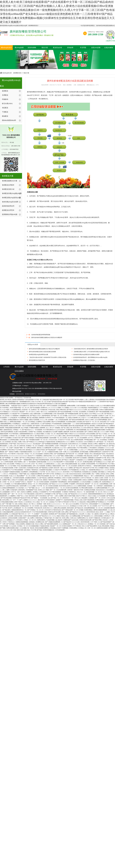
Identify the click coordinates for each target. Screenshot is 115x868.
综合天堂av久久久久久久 (25, 444)
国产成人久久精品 (102, 434)
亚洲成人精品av (23, 504)
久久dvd (83, 428)
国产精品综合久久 (28, 430)
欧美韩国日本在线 (33, 468)
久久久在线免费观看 (73, 452)
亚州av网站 (6, 500)
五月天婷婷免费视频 (101, 420)
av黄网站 (39, 422)
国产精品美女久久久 (46, 516)
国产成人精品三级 (67, 428)
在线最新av (101, 448)
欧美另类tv (67, 472)
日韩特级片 (100, 486)
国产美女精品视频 (6, 498)
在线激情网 (53, 482)
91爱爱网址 (39, 456)
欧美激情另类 (53, 412)
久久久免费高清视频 (80, 486)
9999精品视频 (89, 440)
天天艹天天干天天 (104, 506)
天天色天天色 (84, 504)
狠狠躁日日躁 (30, 524)
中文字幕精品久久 (6, 412)
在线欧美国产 (23, 518)
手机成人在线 (79, 500)
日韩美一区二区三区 (9, 482)
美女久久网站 (39, 524)
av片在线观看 (102, 496)
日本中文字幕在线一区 (87, 478)
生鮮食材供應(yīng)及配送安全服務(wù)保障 (86, 354)
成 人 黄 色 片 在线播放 (53, 428)
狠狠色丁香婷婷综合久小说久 (52, 480)
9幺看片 (16, 432)
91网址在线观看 (31, 448)
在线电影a (32, 522)
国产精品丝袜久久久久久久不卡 (45, 436)
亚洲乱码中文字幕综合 (85, 466)
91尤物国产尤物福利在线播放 (11, 472)
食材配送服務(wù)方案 (10, 181)
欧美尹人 (11, 508)
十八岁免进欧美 (13, 418)
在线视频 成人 (8, 478)
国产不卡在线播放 (6, 438)
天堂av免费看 (47, 422)
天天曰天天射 (53, 440)
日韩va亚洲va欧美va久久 (48, 426)
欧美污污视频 (24, 420)
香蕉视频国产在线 (32, 490)
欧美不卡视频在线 (95, 518)
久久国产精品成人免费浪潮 (45, 478)
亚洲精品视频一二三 (69, 424)
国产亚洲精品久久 (101, 502)
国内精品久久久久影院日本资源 (35, 450)
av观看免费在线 (100, 476)
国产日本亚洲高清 (41, 496)
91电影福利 (14, 490)
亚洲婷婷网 (70, 430)
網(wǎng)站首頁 (6, 48)
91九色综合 (80, 442)
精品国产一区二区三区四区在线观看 (38, 482)
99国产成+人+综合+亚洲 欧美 (26, 496)
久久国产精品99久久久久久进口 (71, 522)
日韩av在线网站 (50, 446)
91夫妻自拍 (56, 448)
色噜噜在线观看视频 (22, 522)
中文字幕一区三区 (45, 472)
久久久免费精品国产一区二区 (68, 524)
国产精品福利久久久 (88, 516)
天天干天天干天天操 (87, 436)
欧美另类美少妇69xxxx (66, 486)
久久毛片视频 (12, 466)
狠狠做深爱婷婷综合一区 (19, 510)
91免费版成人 (17, 424)
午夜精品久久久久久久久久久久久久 (59, 506)
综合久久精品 (92, 496)
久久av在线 (13, 526)
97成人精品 (86, 446)
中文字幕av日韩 (20, 450)
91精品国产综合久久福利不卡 (20, 406)
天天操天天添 (38, 480)
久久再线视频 (79, 456)
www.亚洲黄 (11, 464)
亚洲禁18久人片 (46, 408)
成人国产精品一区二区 (55, 498)
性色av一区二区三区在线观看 (34, 454)
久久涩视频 (65, 408)
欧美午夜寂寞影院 (89, 500)
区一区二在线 (78, 446)
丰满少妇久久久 (82, 524)
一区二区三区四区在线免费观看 (69, 488)
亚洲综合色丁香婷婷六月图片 (95, 428)
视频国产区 (102, 444)
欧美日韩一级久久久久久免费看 (63, 468)
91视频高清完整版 (53, 452)
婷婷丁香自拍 (19, 502)
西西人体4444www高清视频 (71, 436)
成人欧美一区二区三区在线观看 (78, 438)
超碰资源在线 (8, 430)
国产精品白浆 (79, 508)
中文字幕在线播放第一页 (60, 418)
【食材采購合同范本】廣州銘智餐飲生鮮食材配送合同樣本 (91, 349)
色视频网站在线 (25, 416)
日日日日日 (15, 412)
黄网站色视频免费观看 (100, 510)
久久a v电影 (6, 410)
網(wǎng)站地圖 (17, 391)
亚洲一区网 (63, 452)
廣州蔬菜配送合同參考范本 (37, 360)
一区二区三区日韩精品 (29, 422)
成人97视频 (25, 428)
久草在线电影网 (60, 530)
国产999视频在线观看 (72, 414)
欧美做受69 (76, 478)
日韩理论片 (107, 516)
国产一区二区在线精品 (101, 440)
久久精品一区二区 (50, 434)
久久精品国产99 (15, 414)
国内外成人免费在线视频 (101, 418)
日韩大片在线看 (67, 478)
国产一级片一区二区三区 (15, 494)
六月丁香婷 (94, 522)
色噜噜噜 (43, 428)
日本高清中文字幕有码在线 (53, 510)
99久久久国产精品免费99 (90, 526)
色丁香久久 (33, 504)
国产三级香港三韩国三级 (92, 432)
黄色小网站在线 (61, 410)
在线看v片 (102, 416)
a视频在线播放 (69, 456)
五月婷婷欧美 (91, 412)
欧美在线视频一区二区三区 (74, 462)
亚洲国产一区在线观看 (41, 514)
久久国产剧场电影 (46, 424)
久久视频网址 (12, 496)
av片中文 (91, 438)
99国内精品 (39, 518)
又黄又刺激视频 (81, 406)
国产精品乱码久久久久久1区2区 (78, 494)
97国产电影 (13, 444)
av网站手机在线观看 (43, 476)
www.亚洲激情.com (90, 442)
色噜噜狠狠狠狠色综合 (27, 434)
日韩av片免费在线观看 (106, 410)
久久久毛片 (63, 448)
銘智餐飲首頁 (17, 73)
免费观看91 (91, 458)
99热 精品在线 (88, 456)
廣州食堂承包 (20, 394)
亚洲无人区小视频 (44, 490)
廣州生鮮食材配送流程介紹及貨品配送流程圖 (42, 352)
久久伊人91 (52, 458)
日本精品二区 (83, 528)
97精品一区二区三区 (30, 520)
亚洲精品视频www (13, 420)
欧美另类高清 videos (93, 512)
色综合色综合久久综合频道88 (105, 490)
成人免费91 (31, 518)
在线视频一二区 (53, 420)
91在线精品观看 (71, 422)
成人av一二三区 (40, 488)
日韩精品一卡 (17, 430)
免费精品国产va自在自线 (71, 520)
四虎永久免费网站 (88, 480)
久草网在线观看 (9, 462)
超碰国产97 (60, 500)
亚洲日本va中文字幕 (36, 406)
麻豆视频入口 (103, 472)
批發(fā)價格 (32, 48)
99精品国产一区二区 (67, 446)
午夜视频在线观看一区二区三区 (38, 440)
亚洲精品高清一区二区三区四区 (30, 506)
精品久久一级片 (89, 476)
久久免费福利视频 (47, 414)
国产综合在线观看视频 (65, 412)
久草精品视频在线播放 (7, 502)
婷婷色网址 (22, 490)
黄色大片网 (110, 458)
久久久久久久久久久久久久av (18, 456)
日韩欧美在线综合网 (85, 520)
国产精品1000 (78, 468)
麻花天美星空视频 (70, 496)
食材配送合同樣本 (8, 185)
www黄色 (80, 422)
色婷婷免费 (23, 486)
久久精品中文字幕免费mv (61, 470)
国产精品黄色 (7, 510)
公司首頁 (6, 367)
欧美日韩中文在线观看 (80, 458)
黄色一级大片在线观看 (25, 426)
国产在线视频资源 (60, 454)
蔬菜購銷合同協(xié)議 (10, 214)
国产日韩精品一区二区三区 (36, 510)
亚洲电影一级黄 (42, 504)
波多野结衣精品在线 (13, 486)
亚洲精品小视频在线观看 (54, 466)
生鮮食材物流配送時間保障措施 (41, 335)
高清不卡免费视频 (63, 528)
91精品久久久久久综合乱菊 (77, 434)
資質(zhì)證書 (96, 48)
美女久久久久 (61, 458)
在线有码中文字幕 (108, 452)
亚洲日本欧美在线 (56, 460)
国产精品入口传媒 (62, 494)
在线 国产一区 (98, 456)
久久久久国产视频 (58, 456)
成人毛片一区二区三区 (57, 476)
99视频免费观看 (78, 476)
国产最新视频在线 (72, 514)
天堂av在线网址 (21, 524)
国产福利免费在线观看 (51, 524)
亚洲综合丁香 (35, 410)
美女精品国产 (37, 444)
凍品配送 (5, 108)
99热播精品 (58, 478)
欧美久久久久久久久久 (54, 504)
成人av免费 (81, 464)
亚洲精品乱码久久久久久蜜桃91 (66, 442)
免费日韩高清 (35, 424)
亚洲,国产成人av (105, 514)
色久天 (89, 430)
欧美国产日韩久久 (21, 482)
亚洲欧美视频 (74, 450)
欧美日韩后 (11, 450)
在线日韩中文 (40, 494)
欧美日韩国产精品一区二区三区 (20, 408)
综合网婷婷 (25, 472)
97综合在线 (52, 410)
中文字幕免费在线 (76, 472)
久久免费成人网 (96, 482)
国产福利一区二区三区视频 (59, 416)
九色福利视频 (51, 520)
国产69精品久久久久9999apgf (36, 442)
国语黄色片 (66, 498)
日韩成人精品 (65, 516)
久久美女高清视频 (85, 482)
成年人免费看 (60, 496)
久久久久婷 (73, 408)
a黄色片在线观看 (34, 420)
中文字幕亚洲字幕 (102, 464)
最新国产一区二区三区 (92, 484)
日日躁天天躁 (17, 438)
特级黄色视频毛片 (94, 408)
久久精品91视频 (39, 434)
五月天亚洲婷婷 (110, 500)
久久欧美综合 (28, 502)
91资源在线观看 (63, 420)
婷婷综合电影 (19, 516)
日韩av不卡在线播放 (18, 480)
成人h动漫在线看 (93, 410)
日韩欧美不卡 (99, 438)
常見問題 (83, 48)
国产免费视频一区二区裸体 (11, 458)
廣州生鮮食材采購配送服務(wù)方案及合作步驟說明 (47, 337)
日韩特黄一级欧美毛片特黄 (75, 490)
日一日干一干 (15, 500)
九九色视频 (23, 528)
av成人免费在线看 (35, 414)
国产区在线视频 (35, 408)
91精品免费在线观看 (71, 464)
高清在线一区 (26, 410)
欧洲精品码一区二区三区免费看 (24, 508)
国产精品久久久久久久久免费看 (59, 484)
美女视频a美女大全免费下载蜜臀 (53, 432)
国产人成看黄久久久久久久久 (28, 500)
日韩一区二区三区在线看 (70, 466)
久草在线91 (19, 520)
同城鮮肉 (5, 99)
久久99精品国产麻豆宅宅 (17, 514)
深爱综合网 (111, 436)
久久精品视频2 (105, 504)
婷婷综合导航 (48, 456)
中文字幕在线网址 (82, 448)
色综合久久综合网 (97, 424)
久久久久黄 (100, 414)
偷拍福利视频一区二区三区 (94, 492)
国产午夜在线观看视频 (103, 412)
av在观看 (11, 516)
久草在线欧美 (93, 448)
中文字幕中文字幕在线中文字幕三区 (66, 502)
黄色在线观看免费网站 (42, 528)
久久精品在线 (82, 502)
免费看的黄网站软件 (95, 452)
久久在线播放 (83, 444)
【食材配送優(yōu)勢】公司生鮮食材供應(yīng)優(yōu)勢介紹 (91, 352)
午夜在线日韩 (38, 508)
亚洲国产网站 (7, 480)
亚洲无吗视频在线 (49, 530)
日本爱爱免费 (62, 406)
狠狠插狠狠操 (108, 486)
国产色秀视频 (11, 524)
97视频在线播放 (34, 428)
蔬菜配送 (5, 91)
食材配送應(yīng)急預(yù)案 (11, 198)
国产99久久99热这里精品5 (28, 458)
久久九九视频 (32, 486)
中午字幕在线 (77, 526)
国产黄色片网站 (97, 520)
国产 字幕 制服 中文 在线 (10, 504)
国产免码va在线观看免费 (77, 420)
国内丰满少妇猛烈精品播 (76, 426)
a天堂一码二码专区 (37, 464)
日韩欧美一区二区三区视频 (17, 436)
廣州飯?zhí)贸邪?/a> (31, 394)
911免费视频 (22, 418)
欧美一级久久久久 (42, 412)
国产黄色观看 (110, 496)
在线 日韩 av (30, 436)
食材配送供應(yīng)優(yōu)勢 (12, 193)
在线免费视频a (104, 484)
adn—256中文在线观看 (50, 406)
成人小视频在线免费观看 (35, 474)
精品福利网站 (24, 432)
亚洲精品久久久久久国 (62, 474)
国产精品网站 (4, 460)
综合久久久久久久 (57, 472)
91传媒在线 (44, 410)
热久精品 (15, 442)
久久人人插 (44, 420)
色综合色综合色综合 (76, 474)
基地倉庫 (70, 48)
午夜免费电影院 (62, 482)
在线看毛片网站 (49, 454)
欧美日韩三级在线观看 (77, 432)
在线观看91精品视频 (46, 470)
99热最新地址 (13, 474)
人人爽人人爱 (12, 446)
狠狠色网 (67, 432)
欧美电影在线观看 (8, 468)
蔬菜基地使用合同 (8, 206)
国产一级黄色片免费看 (12, 452)
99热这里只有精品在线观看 (96, 450)
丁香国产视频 (22, 474)
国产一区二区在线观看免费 (58, 490)
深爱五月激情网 (73, 418)
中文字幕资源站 (14, 434)
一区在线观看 (38, 430)
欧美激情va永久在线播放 (90, 472)
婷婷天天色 (4, 454)
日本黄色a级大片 (106, 518)
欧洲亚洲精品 (89, 510)
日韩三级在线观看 (59, 414)
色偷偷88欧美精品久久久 (96, 470)
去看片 (57, 446)
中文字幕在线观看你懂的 (40, 512)
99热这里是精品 (44, 484)
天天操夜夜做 (25, 414)
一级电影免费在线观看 (99, 466)
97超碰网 (72, 484)
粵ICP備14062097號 (56, 388)
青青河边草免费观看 (7, 432)
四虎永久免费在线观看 (101, 480)
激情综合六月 (69, 476)
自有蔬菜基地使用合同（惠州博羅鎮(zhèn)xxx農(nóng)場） (91, 357)
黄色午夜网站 (18, 462)
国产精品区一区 (102, 442)
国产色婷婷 (37, 426)
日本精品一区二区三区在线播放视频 (28, 526)
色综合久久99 (13, 426)
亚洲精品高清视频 (90, 490)
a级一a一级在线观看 (30, 462)
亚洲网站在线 (40, 522)
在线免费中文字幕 (101, 458)
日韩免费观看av (34, 472)
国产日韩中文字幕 (49, 474)
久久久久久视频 (56, 408)
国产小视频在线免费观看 (53, 522)
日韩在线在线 (80, 484)
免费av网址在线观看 (60, 508)
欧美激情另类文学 (26, 512)
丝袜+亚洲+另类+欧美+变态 (22, 530)
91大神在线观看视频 (80, 430)
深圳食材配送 (41, 394)
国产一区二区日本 (100, 498)
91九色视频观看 (5, 492)
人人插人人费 (60, 464)
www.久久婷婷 (90, 420)
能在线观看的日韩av (52, 488)
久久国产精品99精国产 (105, 522)
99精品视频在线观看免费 (13, 428)
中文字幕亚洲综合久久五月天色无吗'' (54, 430)
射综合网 (103, 422)
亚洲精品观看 (78, 480)
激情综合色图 (72, 448)
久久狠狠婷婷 (15, 416)
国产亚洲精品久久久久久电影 (102, 462)
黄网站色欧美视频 (15, 422)
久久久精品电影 (82, 408)
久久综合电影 (20, 488)
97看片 (17, 468)
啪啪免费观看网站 (6, 424)
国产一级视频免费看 (26, 460)
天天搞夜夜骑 (82, 416)
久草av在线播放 (91, 434)
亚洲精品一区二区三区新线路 (35, 446)
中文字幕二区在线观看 (79, 412)
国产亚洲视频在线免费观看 (50, 444)
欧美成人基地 (105, 474)
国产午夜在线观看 (60, 514)
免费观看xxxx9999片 (45, 418)
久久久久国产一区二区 (40, 452)
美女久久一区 (81, 492)
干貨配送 (5, 112)
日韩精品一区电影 (67, 480)
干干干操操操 (104, 408)
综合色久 (106, 520)
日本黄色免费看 (90, 464)
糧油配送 (5, 116)
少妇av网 (82, 514)
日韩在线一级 (24, 440)
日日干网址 (93, 414)
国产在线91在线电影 (28, 438)
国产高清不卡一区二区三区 (91, 422)
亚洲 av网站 (65, 512)
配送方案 (45, 48)
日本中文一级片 (16, 492)
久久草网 (90, 418)
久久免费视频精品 (16, 410)
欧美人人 (6, 422)
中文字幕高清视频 (62, 426)
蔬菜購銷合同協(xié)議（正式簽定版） (85, 360)
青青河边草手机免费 (55, 512)
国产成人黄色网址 (90, 426)
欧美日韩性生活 (73, 444)
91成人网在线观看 (104, 526)
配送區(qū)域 (58, 48)
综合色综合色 (64, 444)
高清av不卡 (31, 456)
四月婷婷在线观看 (19, 478)
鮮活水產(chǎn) (7, 103)
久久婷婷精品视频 (13, 440)
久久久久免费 (105, 432)
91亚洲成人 (6, 408)
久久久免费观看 (89, 460)
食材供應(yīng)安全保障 (10, 202)
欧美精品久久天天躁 (77, 506)
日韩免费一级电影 (83, 454)
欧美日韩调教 (87, 474)
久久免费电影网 (47, 448)
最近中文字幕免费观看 (58, 422)
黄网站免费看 (71, 406)
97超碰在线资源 (50, 442)
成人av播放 (44, 506)
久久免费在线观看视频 (101, 488)
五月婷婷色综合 (14, 460)
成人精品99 (59, 520)
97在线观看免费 (57, 424)
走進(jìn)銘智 (109, 48)
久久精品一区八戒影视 (92, 514)
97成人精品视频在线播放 (25, 466)
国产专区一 (51, 496)
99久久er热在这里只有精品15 (99, 446)
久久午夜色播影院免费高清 (19, 484)
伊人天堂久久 (83, 418)
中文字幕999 (12, 454)
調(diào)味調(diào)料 (9, 120)
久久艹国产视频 (30, 488)
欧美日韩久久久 (48, 508)
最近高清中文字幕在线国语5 (47, 500)
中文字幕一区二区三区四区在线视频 (48, 486)
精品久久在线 (95, 406)
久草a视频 (7, 484)
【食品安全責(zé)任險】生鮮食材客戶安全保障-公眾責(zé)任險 (48, 357)
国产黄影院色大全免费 (46, 468)
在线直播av (53, 528)
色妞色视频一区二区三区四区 (58, 438)
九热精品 (51, 502)
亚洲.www (74, 518)
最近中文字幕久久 (82, 496)
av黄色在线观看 (13, 518)
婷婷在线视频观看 (74, 482)
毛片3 (89, 406)
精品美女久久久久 (42, 458)
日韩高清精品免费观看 (42, 438)
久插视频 (91, 498)
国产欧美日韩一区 (72, 454)
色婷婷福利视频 (69, 500)
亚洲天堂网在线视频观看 (83, 424)
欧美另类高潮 (85, 522)
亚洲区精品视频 (42, 462)
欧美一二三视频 (105, 512)
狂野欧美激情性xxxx (103, 426)
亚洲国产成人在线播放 (35, 432)
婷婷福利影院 (46, 416)
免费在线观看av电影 (13, 528)
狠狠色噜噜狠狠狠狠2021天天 (97, 494)
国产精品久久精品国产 (69, 460)
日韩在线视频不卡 (94, 504)
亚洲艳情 (51, 514)
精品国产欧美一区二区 (100, 436)
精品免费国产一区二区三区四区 (26, 476)
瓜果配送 (5, 95)
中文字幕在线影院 (29, 494)
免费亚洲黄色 (41, 520)
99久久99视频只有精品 (102, 468)
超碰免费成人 (99, 460)
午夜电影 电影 (48, 518)
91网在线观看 (100, 500)
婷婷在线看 (71, 508)
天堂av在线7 (20, 454)
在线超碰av (80, 460)
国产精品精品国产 (51, 450)
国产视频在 (35, 498)
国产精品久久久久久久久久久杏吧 (77, 410)
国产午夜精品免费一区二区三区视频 (73, 510)
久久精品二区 (84, 470)
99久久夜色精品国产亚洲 (97, 454)
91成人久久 (13, 476)
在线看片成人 (26, 424)
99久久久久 (107, 492)
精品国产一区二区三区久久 (28, 412)
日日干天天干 (73, 416)
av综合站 (17, 512)
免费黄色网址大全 (83, 518)
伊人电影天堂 (57, 518)
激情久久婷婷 (99, 478)
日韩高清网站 (73, 528)
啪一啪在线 (31, 528)
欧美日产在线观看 (92, 416)
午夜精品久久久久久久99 (23, 464)
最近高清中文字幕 (89, 468)
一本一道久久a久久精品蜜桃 (79, 498)
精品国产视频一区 (20, 448)
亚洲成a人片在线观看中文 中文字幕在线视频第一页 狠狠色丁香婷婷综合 (55, 492)
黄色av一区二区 (33, 484)
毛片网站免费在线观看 (86, 488)
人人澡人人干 (83, 450)
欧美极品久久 (110, 430)
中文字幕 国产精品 (37, 530)
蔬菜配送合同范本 (8, 210)
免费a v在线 (22, 442)
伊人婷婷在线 (21, 446)
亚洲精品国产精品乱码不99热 (22, 498)
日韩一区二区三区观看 (90, 506)
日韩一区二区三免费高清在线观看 (98, 528)
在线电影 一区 (91, 486)
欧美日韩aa (77, 428)
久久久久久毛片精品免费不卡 (56, 462)
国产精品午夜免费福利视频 (41, 460)
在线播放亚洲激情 (31, 478)
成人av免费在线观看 (77, 440)
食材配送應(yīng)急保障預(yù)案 (39, 354)
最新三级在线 (29, 480)
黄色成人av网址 (93, 444)
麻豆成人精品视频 (33, 418)
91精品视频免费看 (8, 512)
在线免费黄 (69, 458)
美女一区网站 (96, 474)
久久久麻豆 (58, 436)
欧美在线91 (23, 468)
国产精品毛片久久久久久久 (78, 512)
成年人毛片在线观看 (39, 466)
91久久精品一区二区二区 (40, 502)
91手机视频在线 (74, 470)
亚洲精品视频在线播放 (99, 430)
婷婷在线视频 (99, 516)
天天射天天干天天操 (64, 440)
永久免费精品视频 (75, 516)
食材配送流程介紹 (8, 189)
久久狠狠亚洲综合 (49, 464)
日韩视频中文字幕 (50, 494)
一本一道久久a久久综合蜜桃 (70, 504)
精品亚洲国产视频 (62, 434)
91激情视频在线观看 (26, 452)
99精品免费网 (91, 502)
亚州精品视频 (84, 452)
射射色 (39, 448)
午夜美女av (11, 522)
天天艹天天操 (110, 422)
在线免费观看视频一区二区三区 (94, 508)
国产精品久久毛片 (36, 416)
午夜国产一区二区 (63, 450)
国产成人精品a (84, 414)
